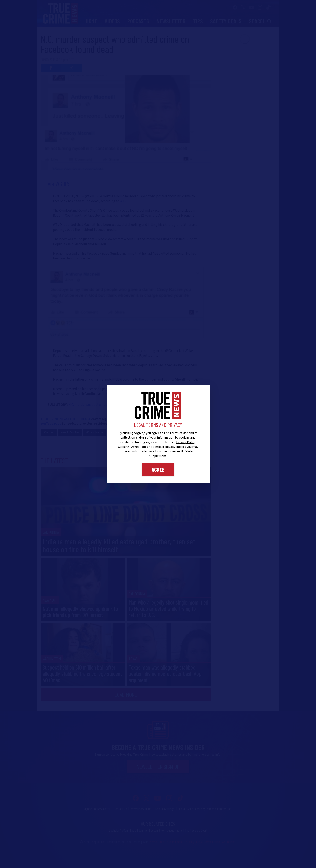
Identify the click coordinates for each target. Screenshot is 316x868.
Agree (158, 470)
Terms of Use (179, 433)
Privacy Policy (186, 442)
